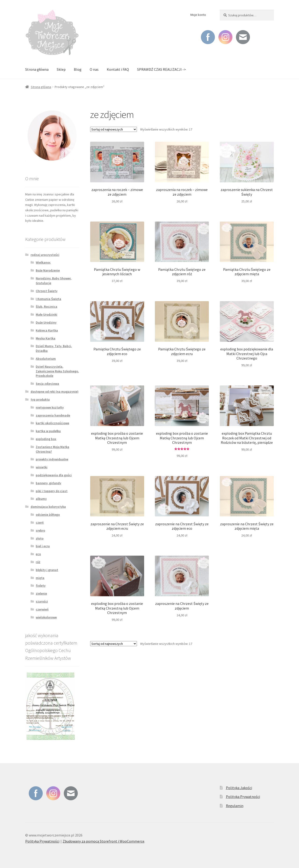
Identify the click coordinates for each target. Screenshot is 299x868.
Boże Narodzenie (48, 270)
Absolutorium (46, 359)
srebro (40, 530)
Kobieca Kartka (47, 330)
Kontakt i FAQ (118, 69)
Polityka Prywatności (243, 797)
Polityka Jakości (239, 788)
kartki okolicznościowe (52, 423)
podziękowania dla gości (54, 475)
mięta (40, 578)
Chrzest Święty (47, 291)
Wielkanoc (43, 262)
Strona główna (37, 69)
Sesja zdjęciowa (47, 384)
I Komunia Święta (48, 299)
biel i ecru (43, 546)
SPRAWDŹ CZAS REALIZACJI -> (162, 69)
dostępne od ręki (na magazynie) (55, 392)
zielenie (41, 593)
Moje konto (198, 15)
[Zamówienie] (114, 129)
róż (38, 562)
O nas (94, 69)
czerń (40, 522)
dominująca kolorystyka (48, 507)
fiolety (41, 586)
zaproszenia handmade (53, 415)
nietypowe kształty (50, 407)
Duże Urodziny (46, 322)
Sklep (61, 69)
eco (38, 554)
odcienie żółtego (48, 515)
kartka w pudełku (48, 431)
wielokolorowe (46, 617)
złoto (40, 538)
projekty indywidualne (52, 459)
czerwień (42, 609)
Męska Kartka (46, 338)
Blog (78, 69)
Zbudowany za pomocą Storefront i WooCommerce (103, 841)
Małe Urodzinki (46, 314)
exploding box (46, 439)
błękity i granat (47, 570)
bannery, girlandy (48, 483)
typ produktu (40, 399)
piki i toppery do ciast (52, 491)
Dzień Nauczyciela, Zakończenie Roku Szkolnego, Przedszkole (57, 371)
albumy (41, 499)
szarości (42, 601)
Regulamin (235, 806)
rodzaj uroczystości (45, 255)
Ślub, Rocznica (46, 307)
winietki (42, 467)
